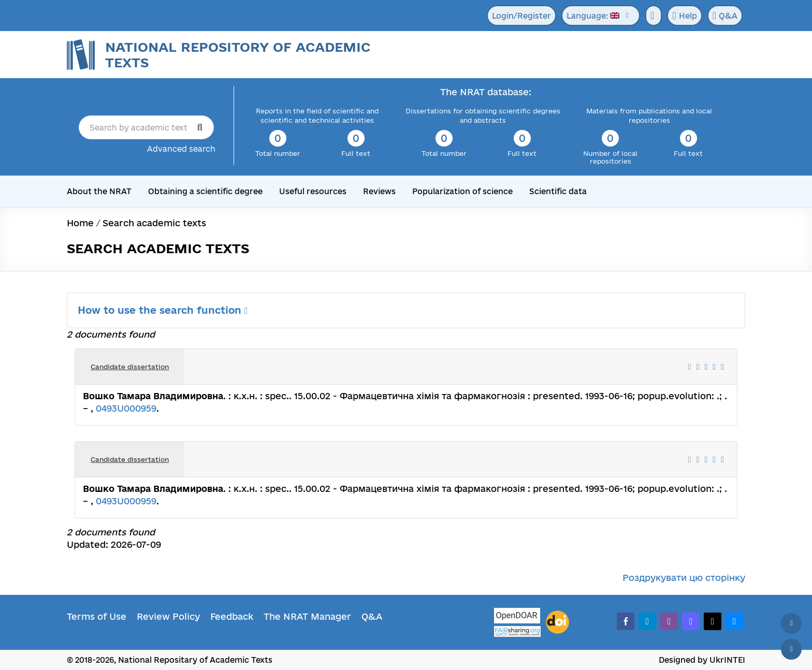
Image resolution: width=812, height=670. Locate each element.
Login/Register (521, 16)
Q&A (725, 16)
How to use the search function (163, 310)
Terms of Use (97, 616)
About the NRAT (99, 191)
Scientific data (558, 191)
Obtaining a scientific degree (205, 191)
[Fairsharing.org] (517, 631)
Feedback (232, 616)
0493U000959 (126, 408)
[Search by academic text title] (146, 127)
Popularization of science (462, 191)
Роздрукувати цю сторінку (684, 578)
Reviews (379, 191)
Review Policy (168, 616)
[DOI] (557, 622)
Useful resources (313, 191)
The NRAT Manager (307, 616)
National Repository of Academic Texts (238, 55)
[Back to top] (791, 623)
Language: (593, 16)
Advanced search (181, 149)
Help (684, 16)
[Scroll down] (791, 649)
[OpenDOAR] (517, 617)
